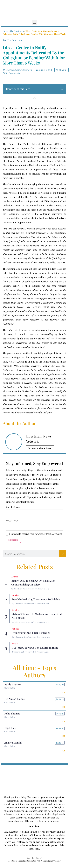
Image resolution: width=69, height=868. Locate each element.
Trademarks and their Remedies (31, 633)
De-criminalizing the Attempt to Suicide (36, 599)
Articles (15, 577)
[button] (34, 23)
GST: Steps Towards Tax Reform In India (35, 648)
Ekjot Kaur (10, 728)
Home (5, 31)
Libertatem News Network (24, 589)
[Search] (63, 554)
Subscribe (13, 540)
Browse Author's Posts (40, 448)
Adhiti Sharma (13, 684)
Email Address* (14, 507)
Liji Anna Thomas (14, 699)
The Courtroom (17, 31)
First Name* (12, 521)
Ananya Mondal (13, 743)
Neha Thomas (12, 713)
